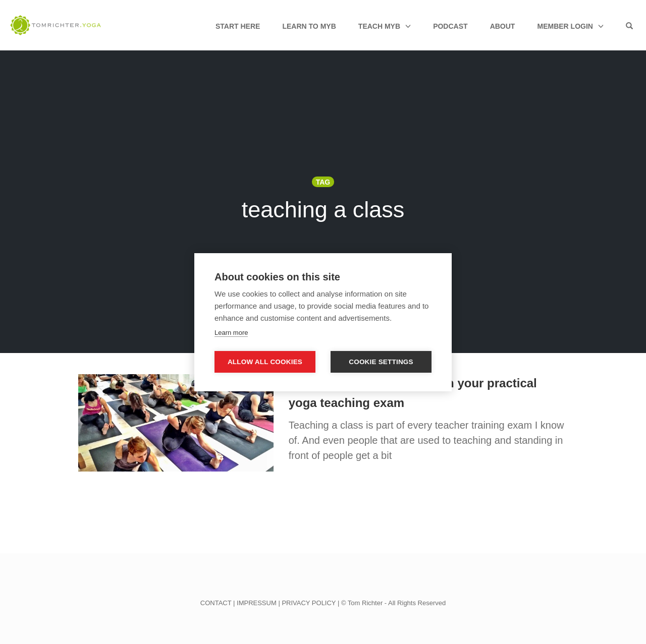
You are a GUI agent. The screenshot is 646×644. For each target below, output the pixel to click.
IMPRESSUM (257, 603)
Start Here (238, 26)
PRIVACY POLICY (309, 603)
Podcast (450, 26)
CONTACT (216, 603)
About (503, 26)
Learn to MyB (309, 26)
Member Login (565, 26)
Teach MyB (379, 26)
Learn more (231, 333)
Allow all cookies (265, 362)
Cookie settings (381, 362)
